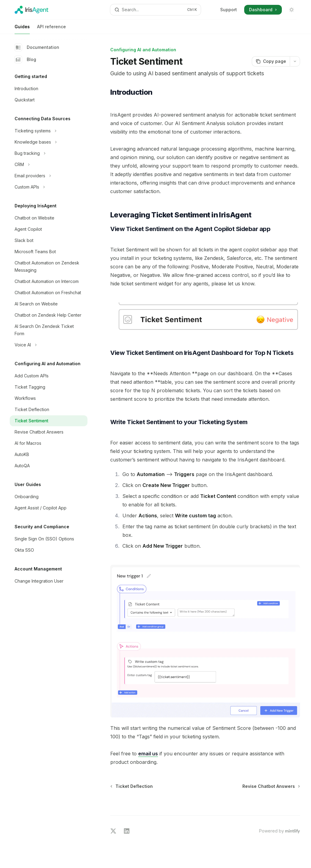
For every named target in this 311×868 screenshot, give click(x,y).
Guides (22, 29)
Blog (25, 60)
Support (229, 10)
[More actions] (295, 61)
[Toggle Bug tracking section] (49, 153)
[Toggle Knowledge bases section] (49, 142)
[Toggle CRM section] (49, 165)
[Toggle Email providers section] (49, 176)
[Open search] (156, 10)
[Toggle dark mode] (292, 10)
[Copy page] (271, 61)
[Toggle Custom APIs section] (49, 187)
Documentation (37, 47)
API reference (51, 29)
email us (148, 754)
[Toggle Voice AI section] (49, 345)
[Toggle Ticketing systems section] (49, 131)
